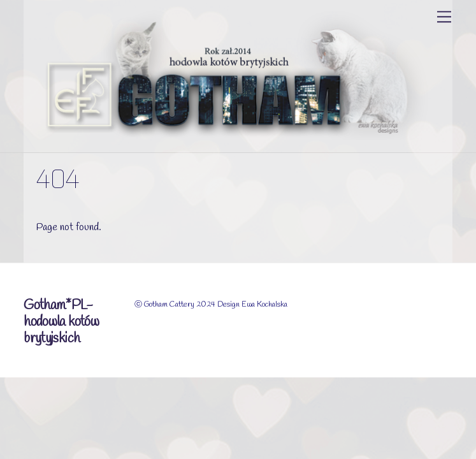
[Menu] (444, 17)
